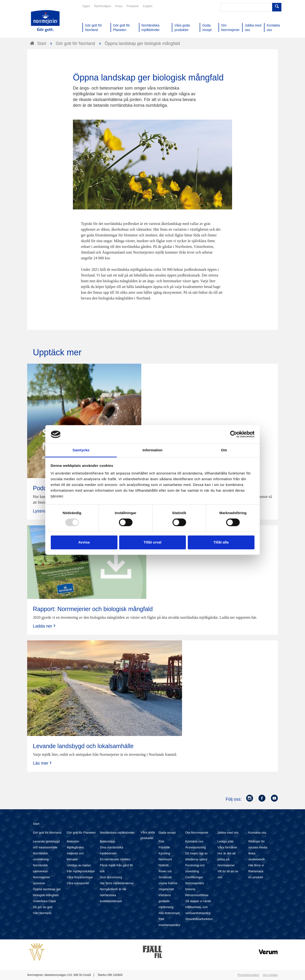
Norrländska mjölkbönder (117, 833)
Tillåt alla (221, 542)
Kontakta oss (194, 841)
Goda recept (167, 833)
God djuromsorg (111, 877)
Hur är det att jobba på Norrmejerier (227, 859)
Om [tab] (224, 450)
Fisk (162, 841)
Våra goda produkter (148, 835)
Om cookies (270, 975)
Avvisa (84, 542)
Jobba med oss (228, 833)
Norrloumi (165, 859)
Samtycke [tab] (81, 450)
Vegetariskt (166, 889)
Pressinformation (248, 975)
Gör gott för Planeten (81, 833)
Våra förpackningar (80, 877)
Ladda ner (45, 626)
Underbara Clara (44, 901)
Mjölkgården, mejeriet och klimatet (76, 853)
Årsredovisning (195, 847)
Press (119, 6)
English (148, 6)
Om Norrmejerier (197, 833)
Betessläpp (107, 841)
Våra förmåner (227, 847)
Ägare (86, 6)
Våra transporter (78, 883)
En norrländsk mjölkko (115, 859)
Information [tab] (152, 450)
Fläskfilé (164, 847)
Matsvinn (73, 841)
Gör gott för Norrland (47, 833)
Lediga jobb (226, 841)
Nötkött (164, 865)
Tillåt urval (153, 542)
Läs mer (43, 763)
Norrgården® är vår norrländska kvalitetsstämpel (113, 895)
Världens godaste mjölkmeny (166, 901)
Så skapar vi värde (198, 901)
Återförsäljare (103, 6)
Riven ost (165, 871)
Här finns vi (256, 865)
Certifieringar (194, 877)
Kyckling (164, 853)
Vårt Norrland (42, 913)
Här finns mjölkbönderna (117, 883)
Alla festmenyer (169, 913)
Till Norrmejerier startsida (45, 21)
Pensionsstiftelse (197, 895)
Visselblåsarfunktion (199, 919)
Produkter (133, 6)
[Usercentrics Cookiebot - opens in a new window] (234, 434)
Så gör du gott (43, 907)
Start (36, 824)
